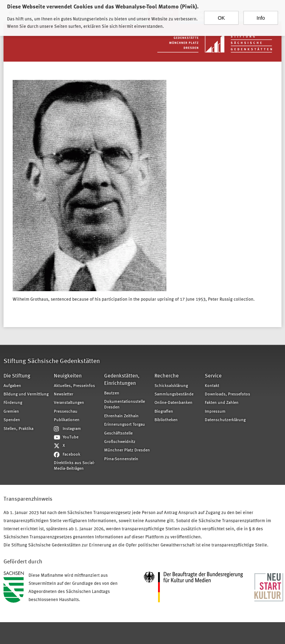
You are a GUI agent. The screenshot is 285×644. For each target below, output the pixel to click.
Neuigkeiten (68, 376)
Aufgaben (12, 386)
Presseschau (66, 412)
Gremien (11, 412)
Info (261, 13)
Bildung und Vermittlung (26, 394)
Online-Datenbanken (173, 403)
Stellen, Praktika (18, 429)
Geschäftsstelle (118, 433)
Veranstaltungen (69, 403)
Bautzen (112, 393)
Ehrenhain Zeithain (121, 416)
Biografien (164, 412)
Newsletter (64, 394)
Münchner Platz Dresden (127, 450)
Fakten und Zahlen (222, 403)
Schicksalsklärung (171, 386)
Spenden (12, 420)
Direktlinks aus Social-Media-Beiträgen (74, 466)
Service (213, 376)
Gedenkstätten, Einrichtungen (122, 380)
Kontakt (212, 386)
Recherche (167, 376)
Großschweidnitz (120, 442)
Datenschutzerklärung (225, 420)
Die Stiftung (17, 376)
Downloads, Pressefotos (227, 394)
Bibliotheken (166, 420)
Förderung (13, 403)
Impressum (215, 412)
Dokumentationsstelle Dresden (125, 405)
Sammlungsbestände (174, 394)
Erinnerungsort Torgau (125, 425)
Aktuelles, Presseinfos (74, 386)
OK (221, 13)
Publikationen (67, 420)
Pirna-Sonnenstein (121, 459)
